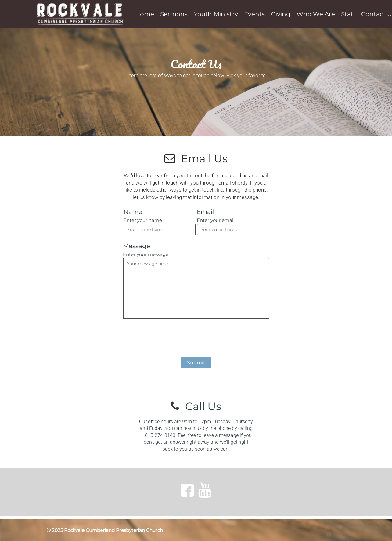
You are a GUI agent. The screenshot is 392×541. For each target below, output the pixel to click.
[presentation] (196, 339)
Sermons (174, 14)
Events (254, 14)
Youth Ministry (216, 14)
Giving (281, 14)
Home (145, 14)
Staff (348, 14)
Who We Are (316, 14)
